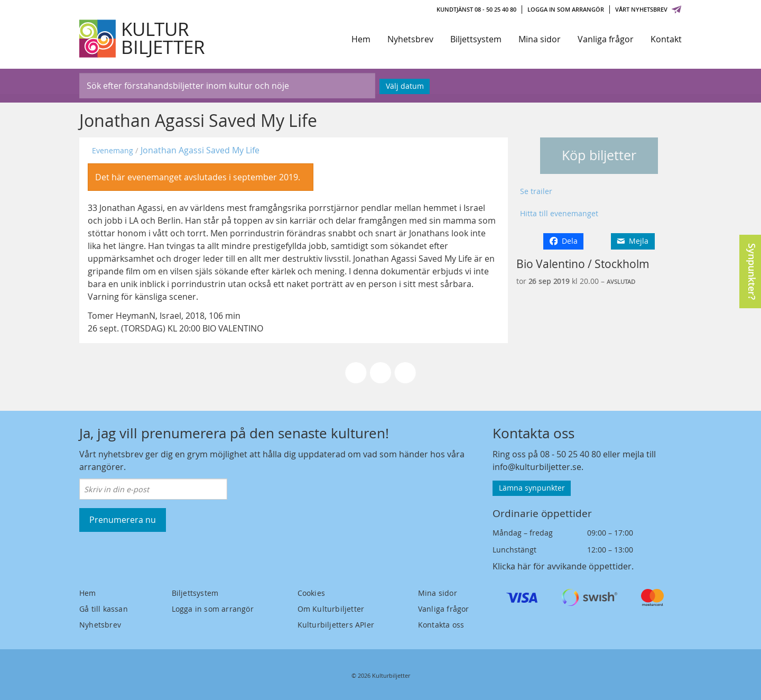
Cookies (311, 593)
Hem (361, 39)
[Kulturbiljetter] (143, 39)
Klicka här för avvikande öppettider (562, 566)
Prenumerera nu (123, 520)
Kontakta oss (441, 625)
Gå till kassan (104, 609)
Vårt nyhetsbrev (648, 9)
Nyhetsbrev (410, 39)
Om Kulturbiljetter (331, 609)
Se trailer (536, 191)
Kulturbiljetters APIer (336, 625)
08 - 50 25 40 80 (570, 454)
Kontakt (666, 39)
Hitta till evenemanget (559, 213)
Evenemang (113, 150)
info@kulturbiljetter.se (537, 467)
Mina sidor (540, 39)
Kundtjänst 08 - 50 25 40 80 (476, 9)
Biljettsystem (476, 39)
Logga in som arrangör (566, 9)
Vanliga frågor (606, 39)
